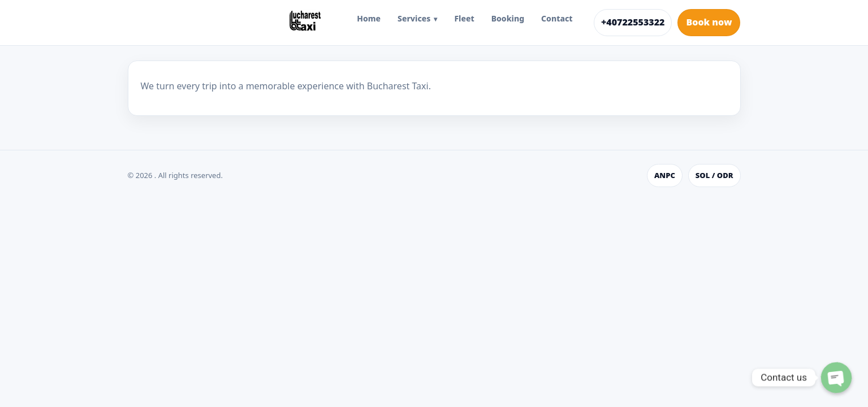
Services (414, 18)
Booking (508, 18)
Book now (709, 22)
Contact (557, 18)
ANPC (665, 175)
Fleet (464, 18)
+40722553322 (633, 22)
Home (369, 18)
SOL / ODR (714, 175)
